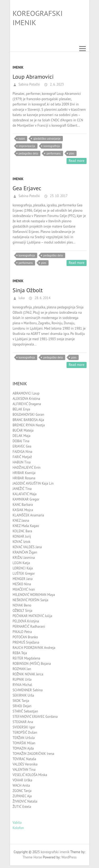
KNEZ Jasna (21, 521)
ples (72, 153)
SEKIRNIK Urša (23, 695)
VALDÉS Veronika (25, 764)
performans (53, 153)
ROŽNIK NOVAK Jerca (28, 674)
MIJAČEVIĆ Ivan (24, 589)
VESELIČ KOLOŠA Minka (30, 775)
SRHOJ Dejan (22, 706)
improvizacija (27, 146)
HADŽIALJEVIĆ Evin (27, 468)
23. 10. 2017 (58, 196)
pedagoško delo (29, 153)
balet (22, 139)
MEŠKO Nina (22, 584)
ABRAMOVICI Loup (26, 393)
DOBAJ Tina (21, 441)
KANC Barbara (23, 505)
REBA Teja (20, 653)
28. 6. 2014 (42, 298)
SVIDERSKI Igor (24, 727)
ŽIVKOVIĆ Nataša (25, 801)
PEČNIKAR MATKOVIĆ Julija (32, 616)
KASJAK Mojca (23, 510)
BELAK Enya (22, 409)
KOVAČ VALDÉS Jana (27, 547)
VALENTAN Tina (24, 770)
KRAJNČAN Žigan (25, 552)
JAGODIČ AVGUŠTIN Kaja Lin (33, 483)
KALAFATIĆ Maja (25, 494)
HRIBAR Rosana (24, 478)
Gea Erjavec (27, 188)
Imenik (18, 67)
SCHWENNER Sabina (28, 690)
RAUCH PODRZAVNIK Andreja (34, 648)
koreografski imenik (38, 18)
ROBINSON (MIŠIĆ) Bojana (32, 664)
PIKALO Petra (22, 632)
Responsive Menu (83, 49)
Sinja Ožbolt (28, 290)
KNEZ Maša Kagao (26, 526)
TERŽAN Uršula (24, 738)
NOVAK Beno (22, 605)
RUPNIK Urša (22, 679)
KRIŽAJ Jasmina (24, 558)
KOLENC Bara (22, 531)
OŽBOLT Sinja (23, 611)
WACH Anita (21, 785)
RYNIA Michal (22, 685)
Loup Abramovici (33, 77)
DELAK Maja (22, 436)
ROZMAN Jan (22, 669)
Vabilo (17, 823)
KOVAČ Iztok (22, 542)
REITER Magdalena (27, 658)
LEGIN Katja (21, 563)
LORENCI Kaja (23, 568)
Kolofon (18, 828)
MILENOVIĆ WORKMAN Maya (34, 595)
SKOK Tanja (21, 701)
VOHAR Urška (23, 780)
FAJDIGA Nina (23, 452)
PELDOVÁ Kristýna (26, 621)
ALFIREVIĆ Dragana (27, 404)
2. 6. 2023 (56, 84)
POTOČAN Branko (25, 637)
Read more (76, 161)
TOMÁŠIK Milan (24, 743)
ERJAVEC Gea (22, 446)
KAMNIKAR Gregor (26, 499)
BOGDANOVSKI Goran (29, 415)
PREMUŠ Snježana (26, 642)
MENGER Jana (23, 579)
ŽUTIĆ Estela (22, 807)
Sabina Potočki (29, 84)
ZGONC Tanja (22, 791)
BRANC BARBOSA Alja (28, 420)
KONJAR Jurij (22, 536)
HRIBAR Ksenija (24, 473)
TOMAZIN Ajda (23, 748)
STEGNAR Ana (23, 722)
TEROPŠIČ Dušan (25, 732)
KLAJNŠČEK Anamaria (28, 515)
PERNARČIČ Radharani (29, 626)
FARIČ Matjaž (22, 457)
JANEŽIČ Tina (22, 489)
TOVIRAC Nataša (24, 759)
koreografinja (52, 146)
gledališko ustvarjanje (47, 139)
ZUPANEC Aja (22, 796)
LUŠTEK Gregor (24, 573)
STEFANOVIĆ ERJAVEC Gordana (35, 717)
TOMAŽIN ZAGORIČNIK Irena (34, 754)
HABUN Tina (22, 462)
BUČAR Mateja (23, 430)
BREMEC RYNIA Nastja (29, 425)
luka (21, 298)
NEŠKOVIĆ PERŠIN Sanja (30, 600)
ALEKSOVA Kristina (26, 399)
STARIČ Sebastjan (25, 711)
